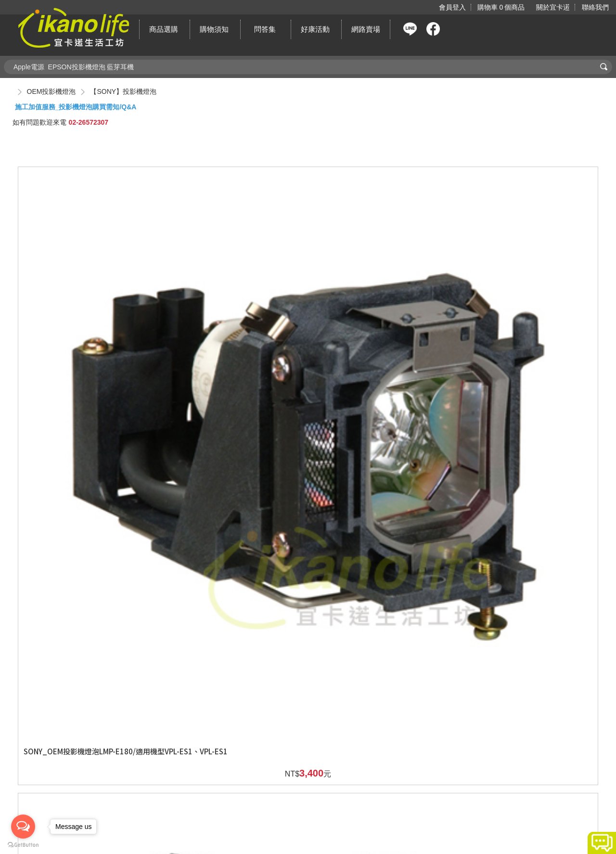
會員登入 (452, 7)
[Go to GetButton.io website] (23, 845)
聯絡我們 (595, 7)
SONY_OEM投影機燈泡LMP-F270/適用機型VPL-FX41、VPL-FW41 (529, 499)
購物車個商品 (500, 7)
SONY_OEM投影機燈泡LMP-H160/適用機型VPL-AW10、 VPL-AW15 (233, 683)
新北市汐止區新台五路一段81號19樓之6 (330, 816)
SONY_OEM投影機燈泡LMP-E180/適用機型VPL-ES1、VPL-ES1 (85, 314)
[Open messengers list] (23, 827)
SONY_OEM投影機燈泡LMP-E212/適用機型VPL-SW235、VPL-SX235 (233, 499)
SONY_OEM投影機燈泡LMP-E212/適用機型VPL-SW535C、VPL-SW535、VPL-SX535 (85, 504)
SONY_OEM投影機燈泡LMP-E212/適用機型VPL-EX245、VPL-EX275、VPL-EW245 (233, 319)
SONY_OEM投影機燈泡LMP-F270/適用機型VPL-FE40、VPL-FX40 (381, 499)
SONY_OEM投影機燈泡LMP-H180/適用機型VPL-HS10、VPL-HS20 (382, 683)
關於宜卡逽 (553, 7)
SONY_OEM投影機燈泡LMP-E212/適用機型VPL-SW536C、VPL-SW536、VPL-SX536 (529, 319)
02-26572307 (89, 122)
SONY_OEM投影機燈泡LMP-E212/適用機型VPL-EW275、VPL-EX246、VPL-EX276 (381, 319)
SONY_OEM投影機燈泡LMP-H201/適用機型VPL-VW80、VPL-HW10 (529, 683)
